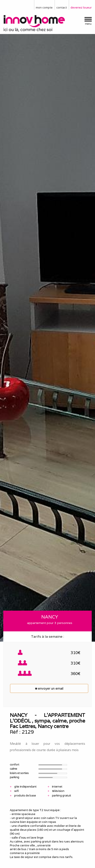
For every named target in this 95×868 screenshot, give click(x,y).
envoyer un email (49, 688)
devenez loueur (81, 8)
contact (62, 8)
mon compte (44, 8)
